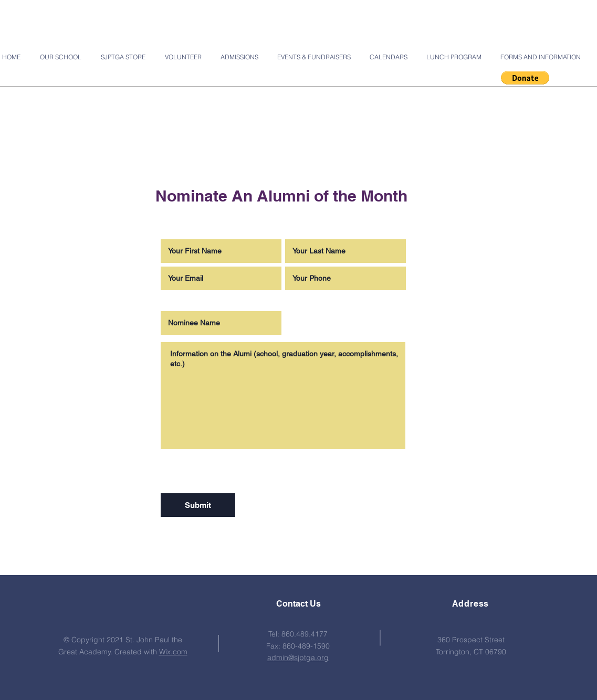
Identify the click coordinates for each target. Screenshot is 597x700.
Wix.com (173, 652)
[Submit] (198, 505)
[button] (525, 78)
